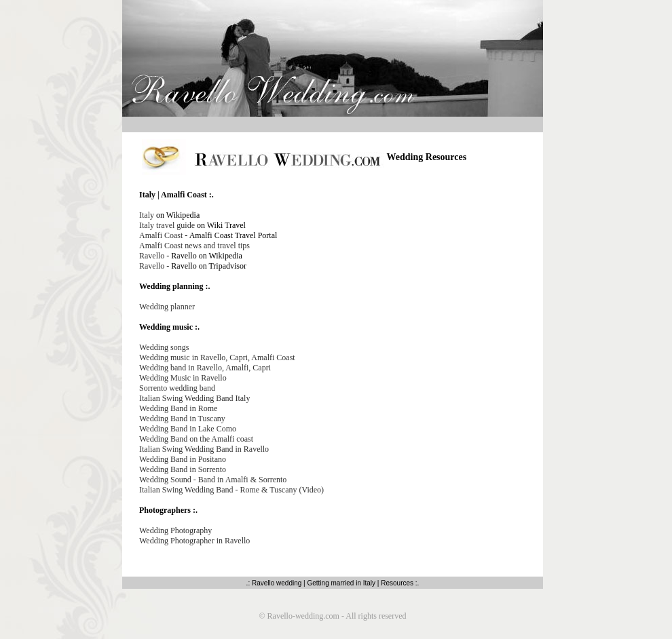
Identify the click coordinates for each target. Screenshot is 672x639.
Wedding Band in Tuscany (182, 419)
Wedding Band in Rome (178, 408)
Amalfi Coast (161, 235)
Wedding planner (167, 307)
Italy (147, 215)
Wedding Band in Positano (183, 459)
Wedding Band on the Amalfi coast (196, 439)
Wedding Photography (175, 530)
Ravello (153, 256)
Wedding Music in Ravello (183, 378)
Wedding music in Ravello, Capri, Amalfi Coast (217, 357)
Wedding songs (164, 347)
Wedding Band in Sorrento (183, 469)
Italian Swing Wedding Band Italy (194, 398)
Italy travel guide (167, 225)
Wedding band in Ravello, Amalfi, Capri (205, 368)
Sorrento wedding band (177, 388)
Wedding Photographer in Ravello (194, 541)
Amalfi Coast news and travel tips (194, 246)
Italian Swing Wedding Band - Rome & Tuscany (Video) (231, 490)
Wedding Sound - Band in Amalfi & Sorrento (213, 480)
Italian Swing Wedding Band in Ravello (204, 449)
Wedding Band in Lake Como (188, 429)
